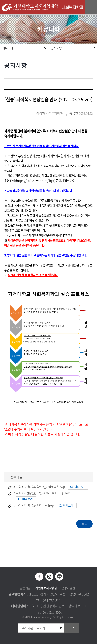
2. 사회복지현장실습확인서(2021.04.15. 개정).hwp (42, 493)
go (72, 628)
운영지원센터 (69, 588)
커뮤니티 (8, 48)
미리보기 (79, 487)
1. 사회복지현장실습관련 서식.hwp (33, 505)
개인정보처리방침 (46, 588)
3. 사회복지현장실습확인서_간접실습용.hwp (39, 487)
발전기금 (25, 588)
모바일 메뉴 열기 (92, 7)
